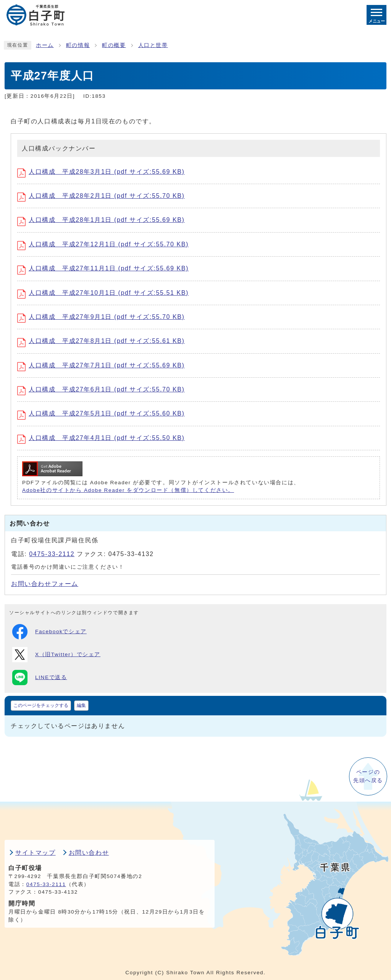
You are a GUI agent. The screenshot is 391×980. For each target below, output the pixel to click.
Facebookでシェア (49, 632)
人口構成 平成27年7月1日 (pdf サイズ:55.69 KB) (101, 365)
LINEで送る (40, 678)
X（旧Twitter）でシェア (56, 655)
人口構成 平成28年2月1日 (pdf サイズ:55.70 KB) (101, 196)
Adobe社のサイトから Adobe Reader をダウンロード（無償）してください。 (128, 490)
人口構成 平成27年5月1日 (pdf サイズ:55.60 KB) (101, 413)
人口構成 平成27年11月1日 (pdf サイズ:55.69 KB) (103, 268)
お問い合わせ (89, 853)
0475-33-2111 (46, 884)
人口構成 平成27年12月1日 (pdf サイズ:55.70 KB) (103, 244)
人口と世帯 (153, 45)
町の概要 (114, 45)
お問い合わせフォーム (45, 584)
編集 (81, 705)
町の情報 (78, 45)
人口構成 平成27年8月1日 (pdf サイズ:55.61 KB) (101, 341)
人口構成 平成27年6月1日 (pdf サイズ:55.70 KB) (101, 389)
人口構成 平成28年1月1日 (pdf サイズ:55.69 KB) (101, 220)
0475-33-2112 (52, 554)
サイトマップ (36, 853)
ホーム (45, 45)
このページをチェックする (41, 705)
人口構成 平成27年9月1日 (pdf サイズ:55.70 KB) (101, 317)
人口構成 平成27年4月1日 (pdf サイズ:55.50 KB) (101, 438)
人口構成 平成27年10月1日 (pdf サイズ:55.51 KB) (103, 293)
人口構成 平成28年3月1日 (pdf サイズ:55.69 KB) (101, 172)
